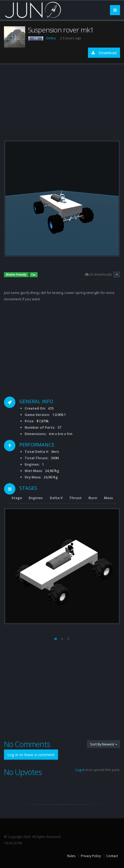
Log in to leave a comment (31, 755)
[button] (56, 639)
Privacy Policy (91, 856)
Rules (71, 856)
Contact (112, 856)
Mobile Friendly (16, 275)
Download (104, 53)
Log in (80, 770)
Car (33, 275)
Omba (51, 38)
